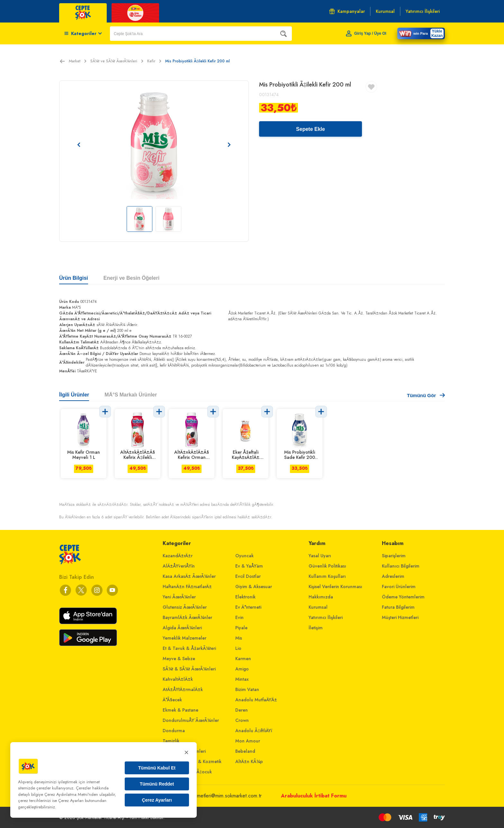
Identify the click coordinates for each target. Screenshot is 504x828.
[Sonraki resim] (229, 145)
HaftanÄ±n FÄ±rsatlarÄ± (187, 587)
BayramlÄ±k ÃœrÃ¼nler (187, 617)
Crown (242, 720)
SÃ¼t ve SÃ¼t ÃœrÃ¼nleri (117, 61)
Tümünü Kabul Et (157, 768)
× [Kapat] (186, 752)
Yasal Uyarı (320, 556)
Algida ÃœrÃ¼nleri (182, 628)
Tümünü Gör (426, 395)
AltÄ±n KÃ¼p (249, 761)
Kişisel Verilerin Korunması (335, 587)
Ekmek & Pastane (180, 710)
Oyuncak (244, 556)
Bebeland (245, 751)
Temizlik (171, 741)
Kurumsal (318, 607)
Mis (239, 638)
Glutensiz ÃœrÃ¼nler (185, 607)
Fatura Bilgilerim (398, 607)
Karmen (243, 659)
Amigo (242, 669)
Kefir (154, 61)
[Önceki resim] (79, 145)
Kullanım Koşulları (327, 576)
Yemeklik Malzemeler (184, 638)
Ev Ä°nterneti (248, 607)
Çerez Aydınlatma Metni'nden (71, 794)
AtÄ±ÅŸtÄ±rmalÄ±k (183, 689)
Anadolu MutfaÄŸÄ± (256, 700)
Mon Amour (248, 741)
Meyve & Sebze (179, 659)
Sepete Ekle (310, 129)
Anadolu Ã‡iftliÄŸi (254, 731)
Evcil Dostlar (248, 576)
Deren (242, 710)
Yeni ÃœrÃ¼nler (179, 597)
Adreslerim (393, 576)
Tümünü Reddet (157, 784)
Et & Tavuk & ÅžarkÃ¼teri (189, 648)
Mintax (242, 679)
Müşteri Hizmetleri (400, 617)
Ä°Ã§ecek (172, 700)
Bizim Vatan (247, 689)
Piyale (241, 628)
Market (78, 61)
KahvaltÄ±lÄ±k (178, 679)
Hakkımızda (321, 597)
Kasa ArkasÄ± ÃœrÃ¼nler (189, 576)
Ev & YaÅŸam (249, 566)
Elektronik (245, 597)
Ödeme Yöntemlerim (403, 597)
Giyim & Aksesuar (254, 587)
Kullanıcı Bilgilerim (401, 566)
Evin (239, 617)
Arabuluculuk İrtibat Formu (314, 796)
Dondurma (174, 731)
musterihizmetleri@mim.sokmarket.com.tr (219, 796)
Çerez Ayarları (157, 800)
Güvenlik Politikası (327, 566)
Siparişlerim (394, 556)
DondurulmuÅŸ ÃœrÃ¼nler (191, 720)
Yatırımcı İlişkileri (326, 617)
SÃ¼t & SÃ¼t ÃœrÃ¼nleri (189, 669)
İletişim (316, 628)
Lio (238, 648)
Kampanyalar (347, 11)
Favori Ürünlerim (399, 587)
